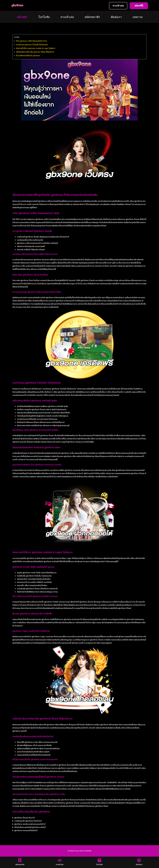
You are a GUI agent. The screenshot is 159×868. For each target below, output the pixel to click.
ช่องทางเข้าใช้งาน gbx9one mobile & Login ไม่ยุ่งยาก (36, 48)
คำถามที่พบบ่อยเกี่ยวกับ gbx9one (28, 56)
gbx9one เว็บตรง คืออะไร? (25, 818)
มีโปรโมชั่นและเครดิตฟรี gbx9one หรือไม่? (30, 827)
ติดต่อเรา (116, 17)
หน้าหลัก (22, 17)
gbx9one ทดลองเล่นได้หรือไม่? (26, 831)
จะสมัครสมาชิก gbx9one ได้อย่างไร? (28, 821)
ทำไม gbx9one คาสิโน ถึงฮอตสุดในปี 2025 (31, 41)
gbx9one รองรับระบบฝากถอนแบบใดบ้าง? (30, 824)
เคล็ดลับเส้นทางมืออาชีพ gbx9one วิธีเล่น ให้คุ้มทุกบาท (35, 52)
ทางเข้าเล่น (67, 17)
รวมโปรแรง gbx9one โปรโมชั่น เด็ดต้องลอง (32, 45)
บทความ (137, 17)
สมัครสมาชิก (92, 17)
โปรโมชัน (44, 17)
